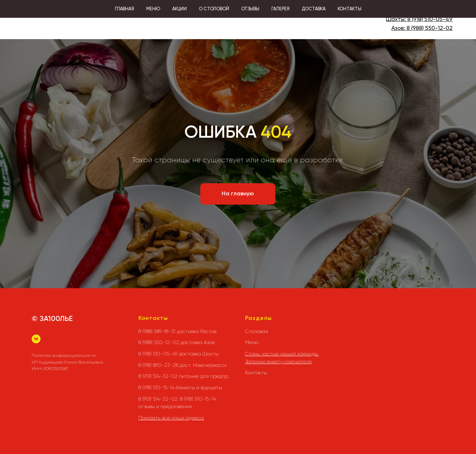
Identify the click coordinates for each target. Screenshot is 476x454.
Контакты (256, 373)
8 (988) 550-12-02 (430, 28)
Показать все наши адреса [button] (171, 418)
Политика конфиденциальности (64, 355)
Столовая (257, 331)
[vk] (36, 339)
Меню (252, 342)
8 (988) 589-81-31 (431, 11)
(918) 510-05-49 (432, 20)
